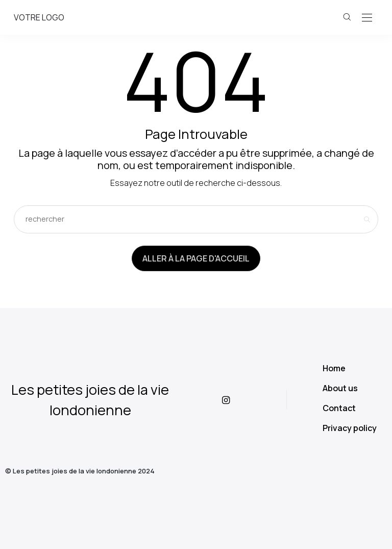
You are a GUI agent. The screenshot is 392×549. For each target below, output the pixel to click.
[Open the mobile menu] (367, 18)
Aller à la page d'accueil (196, 258)
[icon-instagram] (235, 400)
